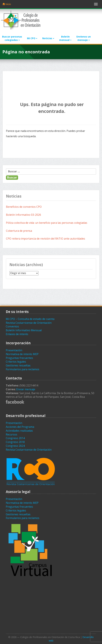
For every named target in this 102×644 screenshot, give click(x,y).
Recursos (12, 434)
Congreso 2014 (15, 438)
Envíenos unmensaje (84, 38)
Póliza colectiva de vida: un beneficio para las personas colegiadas (47, 223)
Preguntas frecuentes (19, 358)
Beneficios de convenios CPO (24, 207)
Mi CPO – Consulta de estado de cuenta (30, 319)
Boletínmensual (65, 38)
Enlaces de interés (17, 334)
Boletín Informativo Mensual (24, 330)
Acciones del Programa (20, 427)
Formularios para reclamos (23, 369)
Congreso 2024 (15, 446)
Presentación (14, 350)
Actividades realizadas (19, 431)
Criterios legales (16, 362)
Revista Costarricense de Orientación (29, 323)
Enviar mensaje (26, 389)
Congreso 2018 (15, 442)
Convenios (12, 326)
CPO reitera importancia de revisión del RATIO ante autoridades (46, 239)
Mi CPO (32, 38)
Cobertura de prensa (19, 231)
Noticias (48, 38)
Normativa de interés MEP (22, 354)
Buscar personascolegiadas (12, 38)
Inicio (7, 4)
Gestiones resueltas (18, 365)
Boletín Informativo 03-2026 (23, 215)
